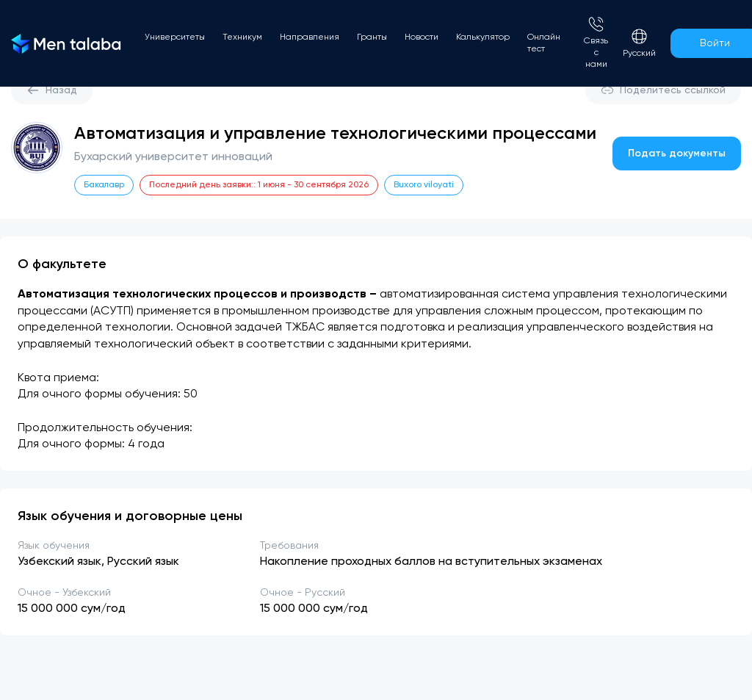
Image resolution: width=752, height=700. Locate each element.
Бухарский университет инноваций (173, 157)
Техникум (242, 37)
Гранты (372, 37)
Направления (310, 37)
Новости (422, 37)
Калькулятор (483, 37)
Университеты (175, 37)
